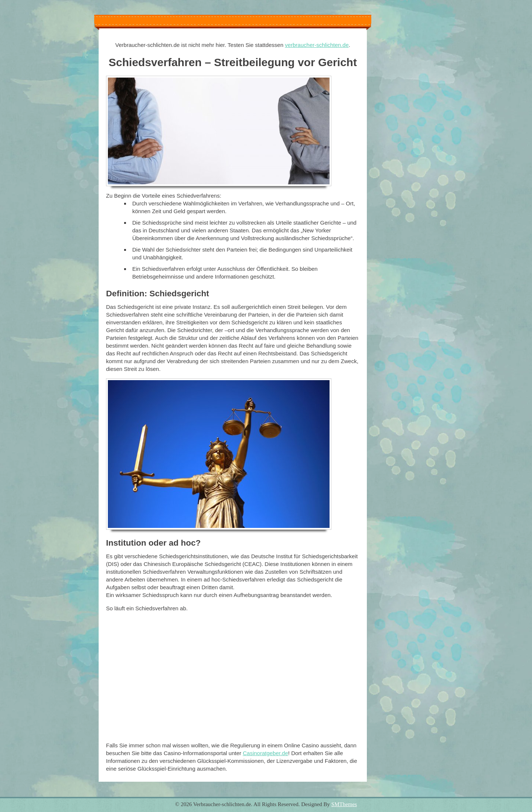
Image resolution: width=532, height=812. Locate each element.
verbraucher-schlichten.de (317, 45)
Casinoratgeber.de (265, 753)
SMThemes (344, 804)
